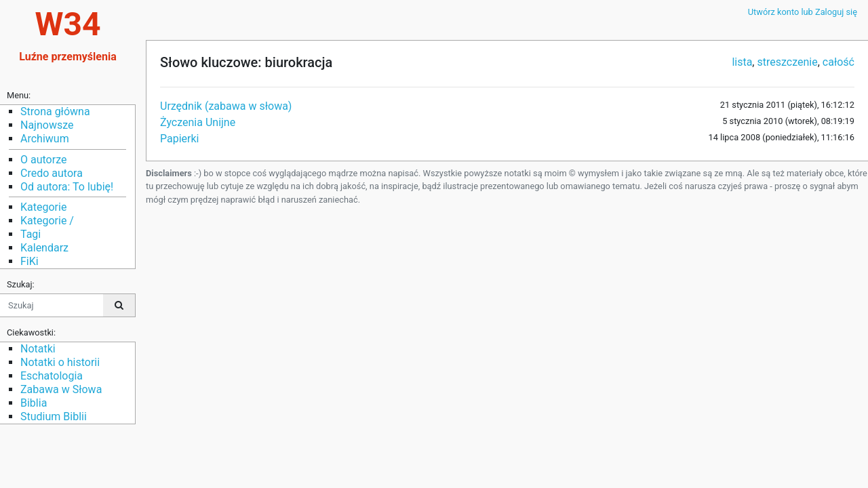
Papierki (180, 139)
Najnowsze (47, 125)
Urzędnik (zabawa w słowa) (226, 106)
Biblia (34, 403)
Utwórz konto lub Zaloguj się (803, 12)
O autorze (43, 160)
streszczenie (787, 62)
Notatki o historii (60, 362)
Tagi (31, 234)
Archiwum (45, 139)
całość (839, 62)
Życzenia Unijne (198, 122)
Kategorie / (47, 221)
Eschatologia (52, 376)
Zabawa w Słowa (61, 389)
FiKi (29, 261)
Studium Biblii (54, 416)
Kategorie (43, 207)
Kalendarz (44, 248)
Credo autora (52, 173)
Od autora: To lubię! (67, 187)
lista (742, 62)
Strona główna (55, 111)
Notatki (38, 349)
